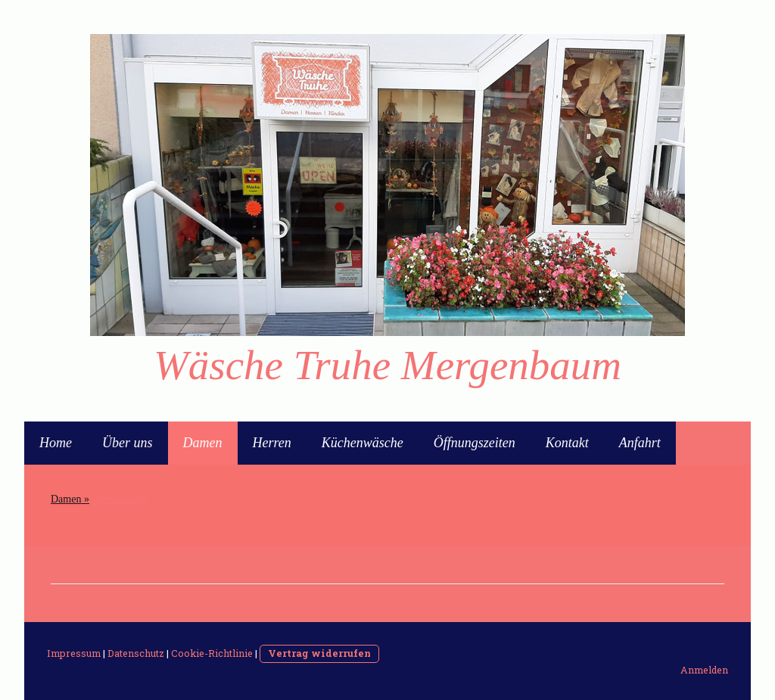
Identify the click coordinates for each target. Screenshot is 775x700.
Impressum (74, 653)
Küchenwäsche (363, 443)
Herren (272, 443)
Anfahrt (640, 443)
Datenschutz (136, 653)
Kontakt (567, 443)
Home (56, 443)
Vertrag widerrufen (319, 653)
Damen (203, 443)
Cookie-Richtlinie (212, 653)
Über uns (128, 443)
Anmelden (704, 670)
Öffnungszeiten (475, 443)
